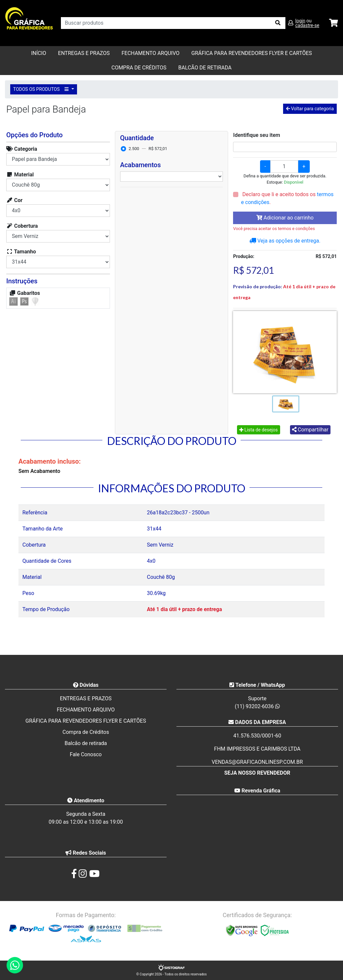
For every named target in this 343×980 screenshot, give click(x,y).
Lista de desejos (259, 430)
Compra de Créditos (139, 68)
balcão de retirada (205, 68)
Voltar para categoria (310, 109)
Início (39, 53)
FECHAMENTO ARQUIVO (150, 53)
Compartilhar (310, 430)
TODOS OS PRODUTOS (42, 89)
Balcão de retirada (86, 743)
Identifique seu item (257, 135)
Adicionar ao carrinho (285, 218)
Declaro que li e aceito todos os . (287, 198)
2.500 (134, 149)
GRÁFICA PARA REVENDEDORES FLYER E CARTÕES (251, 53)
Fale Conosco (86, 754)
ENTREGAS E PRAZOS (84, 53)
